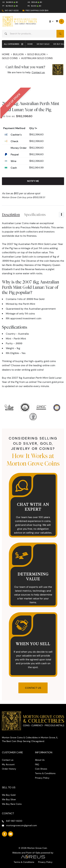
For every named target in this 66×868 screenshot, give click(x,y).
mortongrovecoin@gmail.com (22, 825)
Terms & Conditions (45, 773)
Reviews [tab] (56, 215)
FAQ (37, 764)
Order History (9, 769)
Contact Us (33, 688)
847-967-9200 (12, 10)
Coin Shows (41, 769)
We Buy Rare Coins (12, 804)
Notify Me (33, 181)
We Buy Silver (9, 799)
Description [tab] (11, 215)
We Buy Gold (43, 44)
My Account (8, 764)
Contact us (38, 72)
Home (30, 44)
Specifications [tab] (35, 215)
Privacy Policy (42, 778)
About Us (40, 760)
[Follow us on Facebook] (5, 834)
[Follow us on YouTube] (11, 834)
